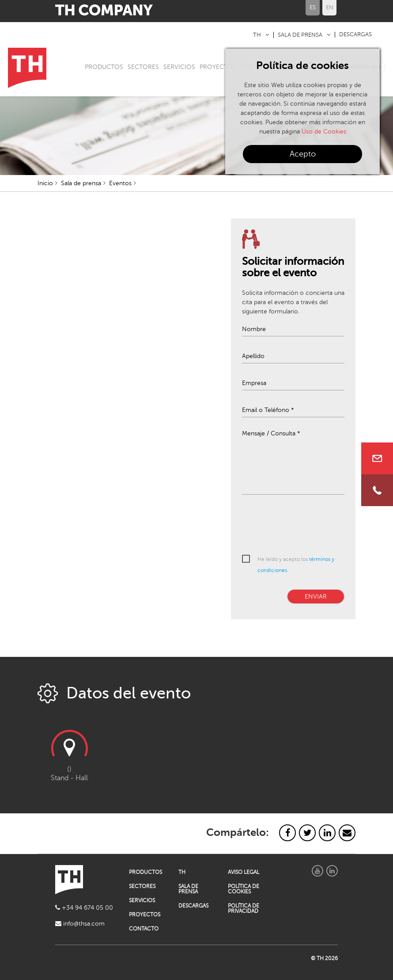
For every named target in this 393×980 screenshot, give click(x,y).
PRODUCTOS (104, 67)
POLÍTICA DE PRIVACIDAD (244, 908)
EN (330, 8)
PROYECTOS (218, 67)
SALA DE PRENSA (300, 35)
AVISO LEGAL (244, 872)
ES (313, 8)
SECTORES (143, 67)
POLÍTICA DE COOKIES (244, 889)
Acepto (303, 154)
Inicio (45, 183)
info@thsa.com (80, 924)
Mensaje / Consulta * (271, 434)
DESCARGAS (355, 34)
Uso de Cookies (324, 132)
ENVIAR (316, 597)
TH (257, 35)
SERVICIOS (179, 67)
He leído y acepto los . (296, 565)
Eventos (120, 183)
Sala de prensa (81, 183)
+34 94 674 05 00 (84, 908)
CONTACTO (144, 929)
